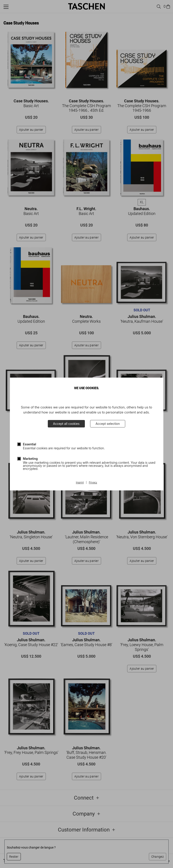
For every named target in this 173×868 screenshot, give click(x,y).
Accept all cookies (66, 424)
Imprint (80, 483)
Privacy (93, 483)
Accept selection (108, 424)
